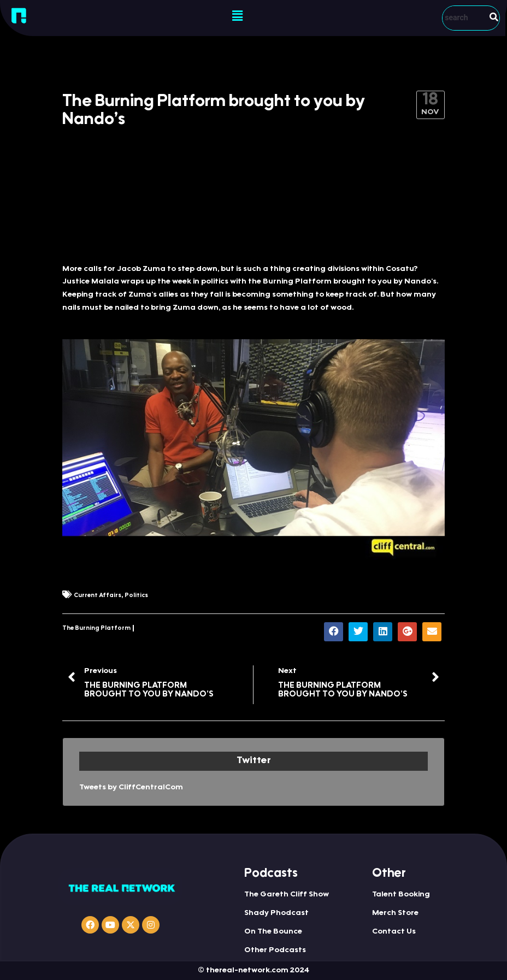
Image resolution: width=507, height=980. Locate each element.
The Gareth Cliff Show (287, 895)
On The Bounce (273, 932)
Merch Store (395, 913)
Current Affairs (98, 596)
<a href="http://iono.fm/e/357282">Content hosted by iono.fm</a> (253, 216)
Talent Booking (401, 895)
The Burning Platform (96, 628)
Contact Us (394, 932)
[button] (237, 16)
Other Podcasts (275, 951)
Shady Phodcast (276, 913)
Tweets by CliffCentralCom (131, 788)
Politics (136, 596)
